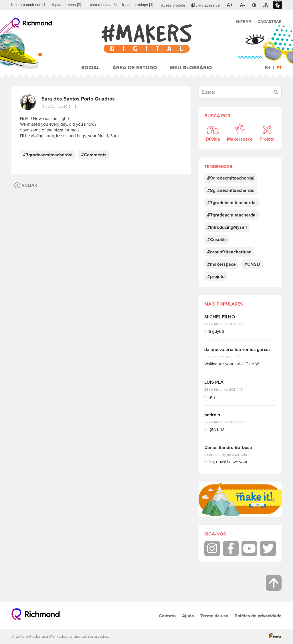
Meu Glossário (191, 68)
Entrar (243, 22)
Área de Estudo (135, 68)
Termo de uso (214, 616)
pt (279, 68)
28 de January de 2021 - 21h (230, 455)
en (268, 68)
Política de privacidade (258, 616)
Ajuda (188, 616)
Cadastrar (270, 22)
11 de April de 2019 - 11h (226, 357)
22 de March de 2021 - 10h (229, 324)
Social (91, 68)
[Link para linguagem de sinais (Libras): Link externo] (278, 5)
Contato (167, 616)
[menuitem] (29, 5)
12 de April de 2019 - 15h (60, 107)
